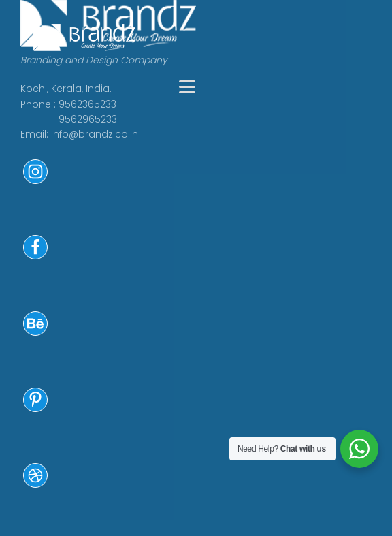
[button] (35, 180)
